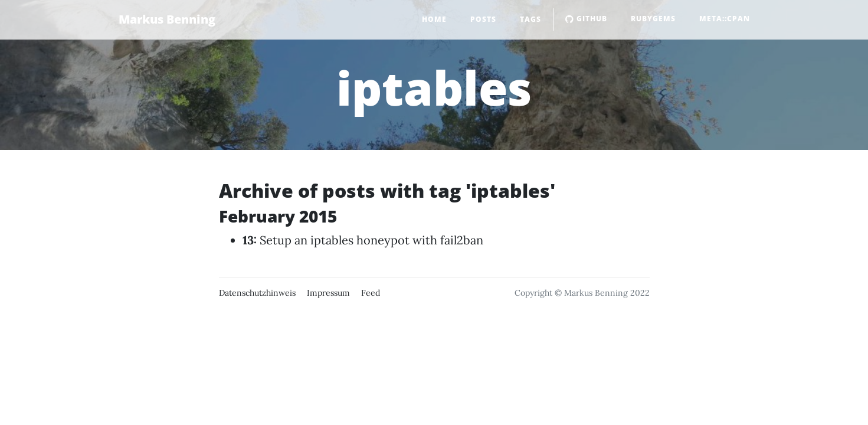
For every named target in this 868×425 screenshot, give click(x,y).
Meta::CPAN (725, 19)
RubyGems (653, 19)
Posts (483, 19)
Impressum (328, 293)
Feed (371, 293)
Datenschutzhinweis (257, 293)
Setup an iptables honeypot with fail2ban (371, 240)
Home (434, 19)
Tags (530, 19)
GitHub (586, 19)
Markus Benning (167, 19)
